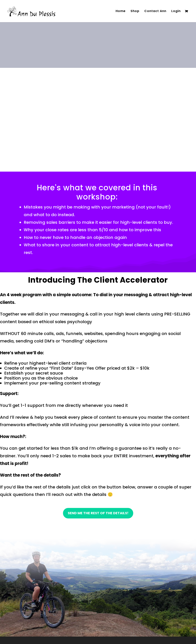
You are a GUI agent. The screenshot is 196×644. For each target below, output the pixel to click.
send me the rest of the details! (98, 513)
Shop (135, 11)
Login (176, 11)
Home (121, 11)
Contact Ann (155, 11)
